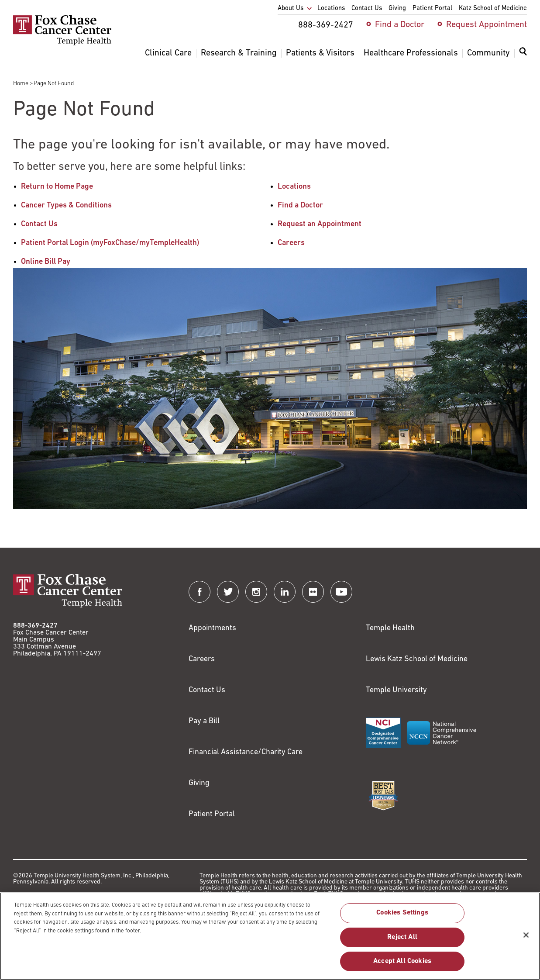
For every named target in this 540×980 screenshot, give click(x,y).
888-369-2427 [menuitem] (326, 25)
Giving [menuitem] (397, 9)
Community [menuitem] (488, 53)
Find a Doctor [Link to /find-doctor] (300, 205)
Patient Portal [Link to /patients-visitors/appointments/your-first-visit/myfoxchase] (212, 814)
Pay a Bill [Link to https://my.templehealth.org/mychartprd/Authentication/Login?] (204, 721)
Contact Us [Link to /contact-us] (39, 224)
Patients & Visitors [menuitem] (320, 53)
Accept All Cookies (402, 966)
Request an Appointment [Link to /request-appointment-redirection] (320, 224)
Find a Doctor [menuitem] (400, 25)
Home (21, 84)
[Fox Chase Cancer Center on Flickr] (313, 592)
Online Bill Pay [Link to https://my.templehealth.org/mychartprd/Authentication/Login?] (46, 262)
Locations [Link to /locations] (294, 187)
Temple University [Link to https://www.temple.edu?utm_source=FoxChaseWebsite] (396, 690)
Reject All (402, 942)
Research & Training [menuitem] (239, 53)
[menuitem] (523, 57)
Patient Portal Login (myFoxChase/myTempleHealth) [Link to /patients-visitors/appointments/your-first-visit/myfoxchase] (110, 243)
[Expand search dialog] (523, 53)
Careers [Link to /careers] (291, 243)
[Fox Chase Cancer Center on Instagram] (256, 592)
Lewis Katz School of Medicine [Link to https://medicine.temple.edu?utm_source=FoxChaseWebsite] (417, 659)
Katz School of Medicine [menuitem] (493, 9)
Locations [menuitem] (331, 9)
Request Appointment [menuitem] (487, 25)
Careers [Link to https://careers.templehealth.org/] (202, 659)
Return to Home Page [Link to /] (57, 187)
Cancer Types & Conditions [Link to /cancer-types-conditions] (66, 205)
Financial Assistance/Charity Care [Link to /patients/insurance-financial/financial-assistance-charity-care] (246, 752)
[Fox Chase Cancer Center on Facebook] (199, 592)
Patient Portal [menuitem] (432, 9)
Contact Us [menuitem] (367, 9)
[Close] (526, 939)
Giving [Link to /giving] (199, 783)
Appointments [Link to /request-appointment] (212, 628)
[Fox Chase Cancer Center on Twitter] (228, 592)
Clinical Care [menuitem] (168, 53)
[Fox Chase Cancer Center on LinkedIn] (285, 592)
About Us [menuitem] (291, 9)
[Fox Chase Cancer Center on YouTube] (341, 592)
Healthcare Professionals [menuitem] (411, 53)
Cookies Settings (402, 918)
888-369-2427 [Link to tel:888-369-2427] (35, 626)
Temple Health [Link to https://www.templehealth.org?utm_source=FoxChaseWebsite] (390, 628)
